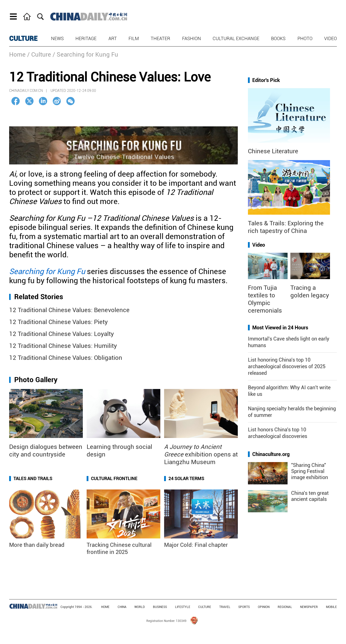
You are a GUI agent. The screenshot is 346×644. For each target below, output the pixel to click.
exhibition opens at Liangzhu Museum (201, 454)
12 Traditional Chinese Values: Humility (63, 346)
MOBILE (331, 607)
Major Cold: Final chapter (196, 545)
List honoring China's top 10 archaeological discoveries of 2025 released (287, 366)
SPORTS (244, 607)
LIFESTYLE (183, 607)
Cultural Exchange (236, 38)
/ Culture (39, 55)
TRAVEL (225, 607)
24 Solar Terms (186, 478)
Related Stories (39, 297)
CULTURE (23, 39)
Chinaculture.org (271, 454)
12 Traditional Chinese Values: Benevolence (69, 310)
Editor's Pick (266, 80)
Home (17, 55)
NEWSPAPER (309, 607)
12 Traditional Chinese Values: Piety (58, 322)
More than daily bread (37, 545)
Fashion (192, 38)
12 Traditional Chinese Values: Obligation (66, 358)
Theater (160, 38)
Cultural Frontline (114, 478)
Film (134, 38)
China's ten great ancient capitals (310, 496)
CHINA (122, 607)
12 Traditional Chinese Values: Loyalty (61, 334)
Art (113, 38)
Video (331, 38)
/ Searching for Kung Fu (85, 55)
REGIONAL (285, 607)
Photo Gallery (36, 380)
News (57, 38)
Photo (305, 38)
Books (278, 38)
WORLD (140, 607)
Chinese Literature (273, 151)
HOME (105, 607)
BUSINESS (160, 607)
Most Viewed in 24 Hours (280, 328)
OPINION (264, 607)
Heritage (86, 38)
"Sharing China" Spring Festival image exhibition (310, 471)
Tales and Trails (33, 478)
